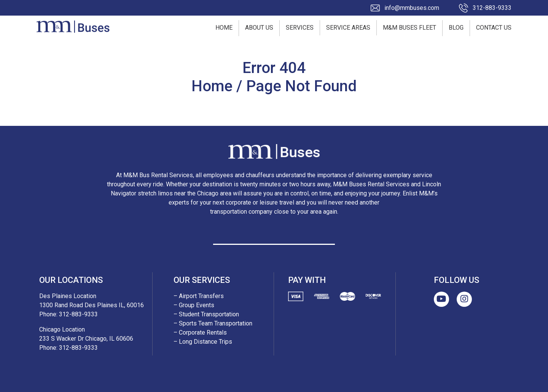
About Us (259, 28)
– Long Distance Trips (203, 342)
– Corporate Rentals (200, 332)
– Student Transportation (206, 314)
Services (300, 28)
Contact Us (494, 28)
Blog (456, 28)
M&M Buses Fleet (409, 28)
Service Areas (348, 28)
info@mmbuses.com (412, 8)
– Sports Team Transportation (213, 323)
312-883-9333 (492, 8)
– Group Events (194, 305)
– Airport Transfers (199, 296)
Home (224, 28)
